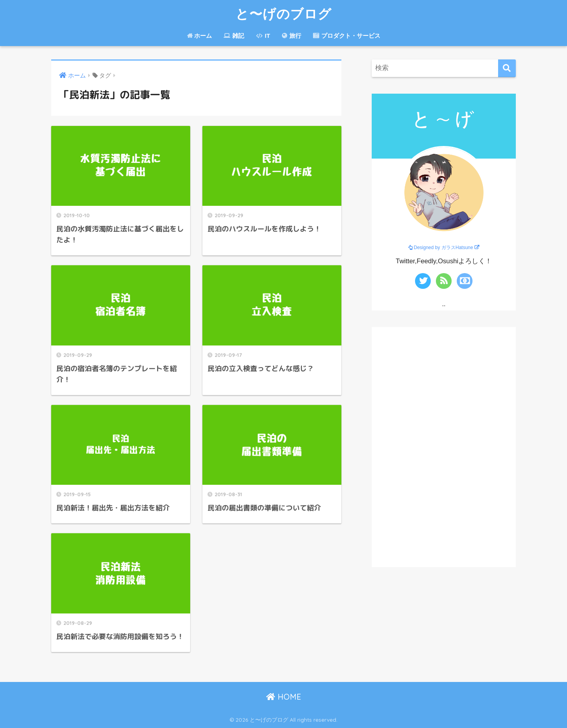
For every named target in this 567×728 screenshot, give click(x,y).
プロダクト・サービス (347, 36)
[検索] (507, 68)
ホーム (199, 36)
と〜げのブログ (283, 14)
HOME (284, 697)
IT (263, 36)
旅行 (292, 36)
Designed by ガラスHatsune (444, 248)
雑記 (234, 36)
